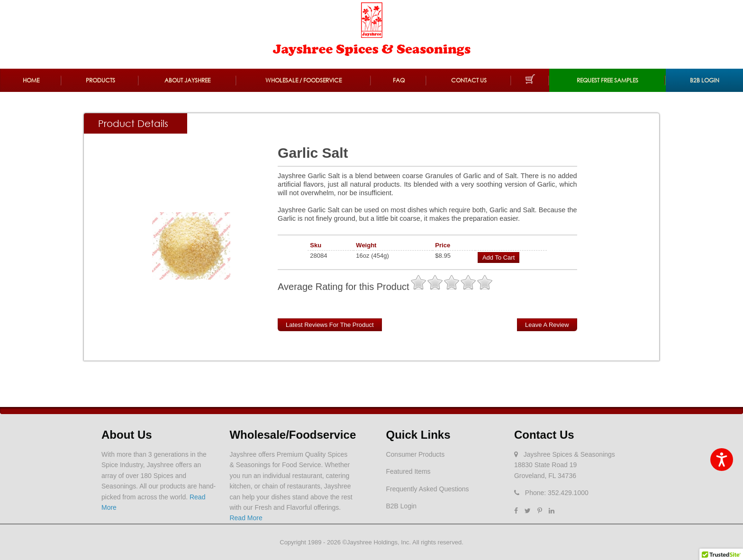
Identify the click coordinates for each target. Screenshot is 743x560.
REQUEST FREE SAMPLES (607, 80)
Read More (246, 518)
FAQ (399, 80)
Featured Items (408, 471)
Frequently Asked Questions (427, 489)
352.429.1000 (568, 493)
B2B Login (705, 80)
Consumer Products (415, 454)
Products (100, 80)
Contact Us (469, 80)
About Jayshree (187, 80)
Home (31, 80)
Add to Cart (498, 257)
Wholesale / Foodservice (304, 80)
